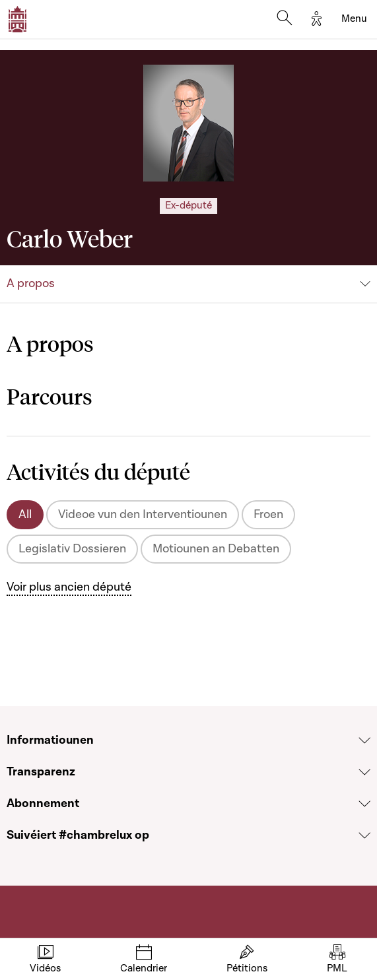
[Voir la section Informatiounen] (364, 740)
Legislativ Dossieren (72, 549)
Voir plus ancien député (69, 587)
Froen (268, 514)
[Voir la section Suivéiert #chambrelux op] (364, 835)
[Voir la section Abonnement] (364, 804)
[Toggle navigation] (354, 19)
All (25, 514)
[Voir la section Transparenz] (364, 772)
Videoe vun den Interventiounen (143, 514)
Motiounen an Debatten (216, 549)
